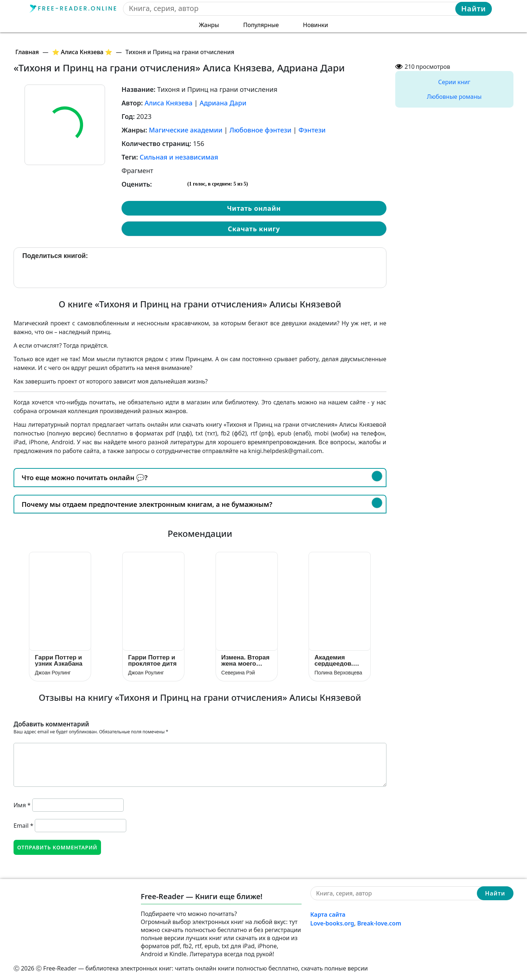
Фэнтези (312, 130)
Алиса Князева (169, 103)
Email (23, 826)
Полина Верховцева (338, 673)
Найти (474, 9)
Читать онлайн (254, 208)
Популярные (261, 25)
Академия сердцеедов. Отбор (334, 660)
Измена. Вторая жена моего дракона (246, 660)
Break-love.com (379, 923)
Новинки (316, 25)
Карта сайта (328, 914)
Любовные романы (454, 97)
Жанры (209, 25)
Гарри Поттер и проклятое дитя (152, 660)
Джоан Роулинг (53, 673)
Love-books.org (332, 923)
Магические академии (186, 130)
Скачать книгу (254, 229)
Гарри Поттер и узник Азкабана (59, 660)
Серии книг (454, 82)
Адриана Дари (223, 103)
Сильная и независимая (179, 157)
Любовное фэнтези (260, 130)
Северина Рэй (238, 673)
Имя (22, 805)
